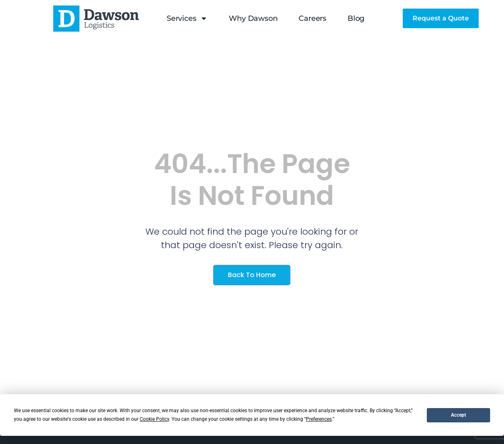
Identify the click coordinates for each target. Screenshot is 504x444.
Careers (312, 18)
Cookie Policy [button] (154, 419)
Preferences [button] (319, 419)
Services (187, 18)
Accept (458, 415)
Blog (356, 18)
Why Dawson (253, 18)
